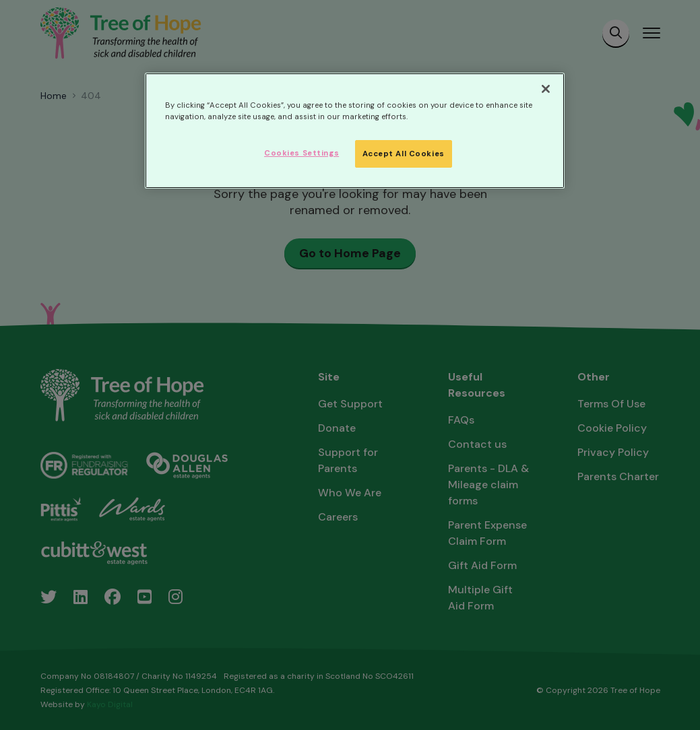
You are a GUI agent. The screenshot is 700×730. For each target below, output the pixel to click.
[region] (355, 131)
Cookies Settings (301, 153)
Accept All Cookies (404, 154)
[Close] (546, 89)
